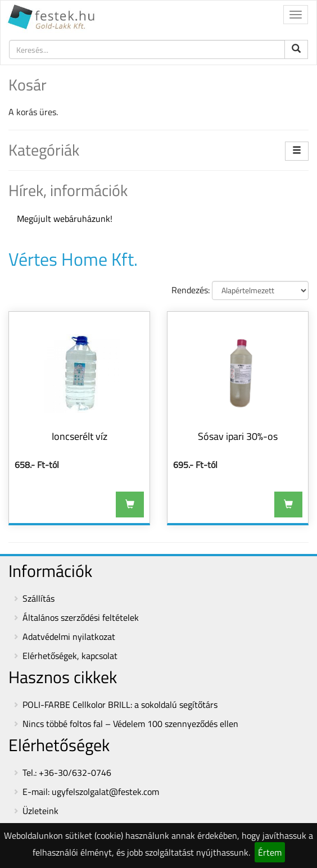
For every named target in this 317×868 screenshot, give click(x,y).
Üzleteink (40, 811)
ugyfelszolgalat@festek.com (105, 792)
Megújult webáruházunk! (65, 219)
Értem (270, 852)
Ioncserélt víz (80, 436)
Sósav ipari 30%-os (238, 436)
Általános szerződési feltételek (81, 617)
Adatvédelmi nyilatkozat (69, 637)
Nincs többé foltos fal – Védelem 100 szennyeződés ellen (130, 724)
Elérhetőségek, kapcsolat (70, 656)
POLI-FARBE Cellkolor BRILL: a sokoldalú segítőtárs (120, 705)
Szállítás (39, 598)
